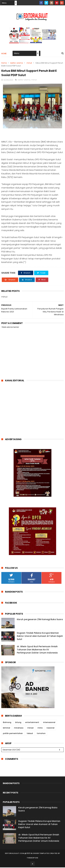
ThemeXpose (32, 858)
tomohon (41, 734)
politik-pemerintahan (13, 734)
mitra (40, 728)
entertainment (32, 723)
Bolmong (7, 723)
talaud (30, 734)
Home (4, 54)
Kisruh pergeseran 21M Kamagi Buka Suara (40, 620)
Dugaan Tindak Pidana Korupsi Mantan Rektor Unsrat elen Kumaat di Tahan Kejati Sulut (40, 636)
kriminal (6, 728)
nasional (50, 728)
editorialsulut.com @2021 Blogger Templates (27, 854)
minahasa (19, 728)
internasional (49, 723)
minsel (30, 728)
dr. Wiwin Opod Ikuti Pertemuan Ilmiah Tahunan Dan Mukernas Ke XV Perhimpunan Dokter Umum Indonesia (37, 650)
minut (29, 63)
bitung (18, 723)
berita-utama (17, 63)
